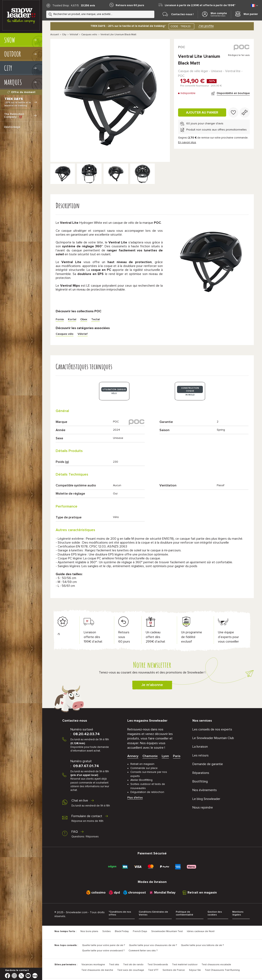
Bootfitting (200, 781)
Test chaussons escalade (216, 965)
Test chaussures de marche (97, 970)
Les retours (200, 755)
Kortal (72, 319)
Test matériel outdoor (185, 965)
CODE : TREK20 (180, 26)
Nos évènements (205, 790)
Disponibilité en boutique (233, 93)
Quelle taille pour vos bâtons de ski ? (202, 945)
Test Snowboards (158, 965)
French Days (140, 931)
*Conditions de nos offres (120, 914)
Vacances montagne (93, 965)
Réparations (201, 773)
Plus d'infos (135, 798)
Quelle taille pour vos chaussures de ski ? (153, 945)
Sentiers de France (174, 970)
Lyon (165, 756)
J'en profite (206, 26)
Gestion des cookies (215, 914)
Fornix (60, 319)
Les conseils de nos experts (212, 729)
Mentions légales (238, 914)
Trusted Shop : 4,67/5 (66, 6)
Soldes (107, 931)
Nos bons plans (89, 931)
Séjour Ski (195, 970)
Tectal (95, 319)
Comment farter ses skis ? (143, 951)
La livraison (200, 747)
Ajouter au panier (202, 112)
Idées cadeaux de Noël (201, 931)
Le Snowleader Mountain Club (213, 738)
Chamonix (150, 756)
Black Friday (122, 931)
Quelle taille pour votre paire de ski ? (103, 945)
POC (182, 47)
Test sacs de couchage (131, 970)
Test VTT (153, 970)
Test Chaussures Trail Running (222, 970)
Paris (177, 756)
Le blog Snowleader (206, 799)
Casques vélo (89, 35)
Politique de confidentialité (185, 914)
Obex (84, 319)
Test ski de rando (133, 965)
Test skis (114, 965)
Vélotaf (74, 35)
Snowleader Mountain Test (167, 931)
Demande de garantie (208, 764)
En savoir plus (187, 142)
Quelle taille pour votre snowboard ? (103, 951)
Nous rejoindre (203, 807)
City (64, 35)
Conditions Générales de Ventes (153, 914)
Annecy (133, 756)
